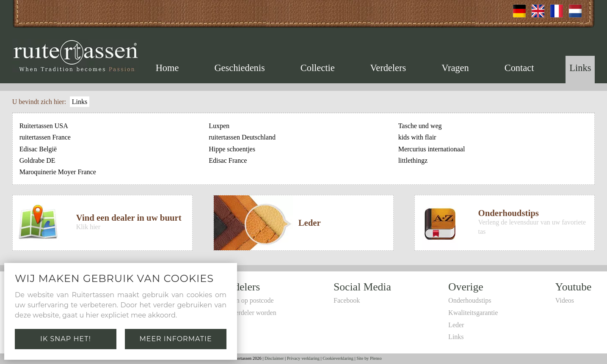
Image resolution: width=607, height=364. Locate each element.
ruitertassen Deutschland (242, 137)
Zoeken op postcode (247, 300)
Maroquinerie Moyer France (58, 172)
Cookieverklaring (338, 358)
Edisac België (38, 149)
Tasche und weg (420, 126)
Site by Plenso (369, 358)
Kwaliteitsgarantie (473, 313)
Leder (456, 325)
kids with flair (417, 137)
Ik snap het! (66, 339)
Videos (565, 300)
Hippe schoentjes (232, 149)
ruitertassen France (45, 137)
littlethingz (413, 160)
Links (580, 68)
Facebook (347, 300)
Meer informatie (175, 339)
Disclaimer (274, 358)
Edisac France (228, 160)
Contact (519, 68)
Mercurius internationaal (432, 149)
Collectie (318, 68)
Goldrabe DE (37, 160)
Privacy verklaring (303, 358)
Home (167, 68)
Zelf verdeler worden (248, 313)
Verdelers (388, 68)
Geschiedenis (239, 68)
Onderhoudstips (470, 300)
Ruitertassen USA (44, 126)
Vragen (455, 68)
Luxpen (219, 126)
